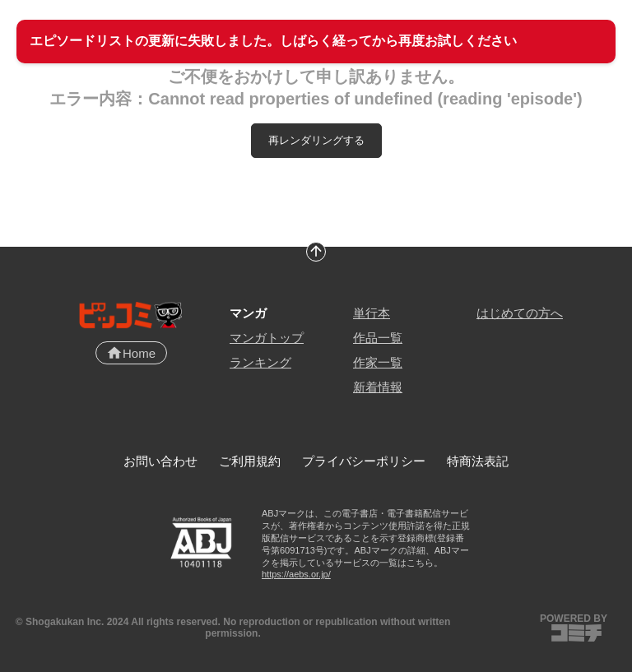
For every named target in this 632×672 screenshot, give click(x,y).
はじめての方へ (520, 313)
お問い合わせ (160, 461)
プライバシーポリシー (364, 461)
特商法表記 (478, 461)
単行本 (372, 313)
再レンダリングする (316, 140)
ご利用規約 (250, 461)
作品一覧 (378, 338)
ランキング (260, 362)
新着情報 (378, 387)
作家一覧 (378, 362)
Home (131, 353)
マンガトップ (267, 338)
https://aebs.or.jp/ (296, 574)
